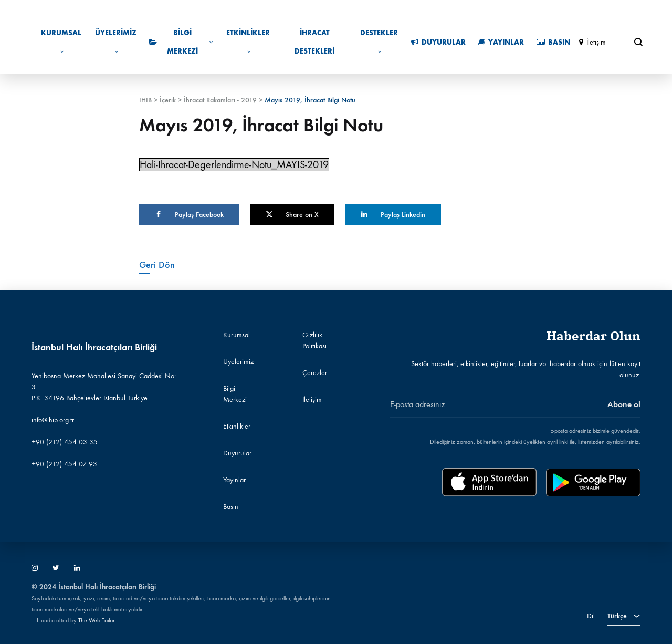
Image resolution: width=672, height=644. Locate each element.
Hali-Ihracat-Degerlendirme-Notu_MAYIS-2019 (234, 165)
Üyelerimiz (116, 42)
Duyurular (438, 42)
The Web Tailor (97, 620)
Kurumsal (61, 42)
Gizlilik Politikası (314, 340)
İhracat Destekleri (314, 42)
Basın (553, 42)
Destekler (379, 42)
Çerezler (315, 373)
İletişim (592, 42)
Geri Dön (157, 265)
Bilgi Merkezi (181, 42)
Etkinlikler (248, 42)
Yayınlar (501, 42)
